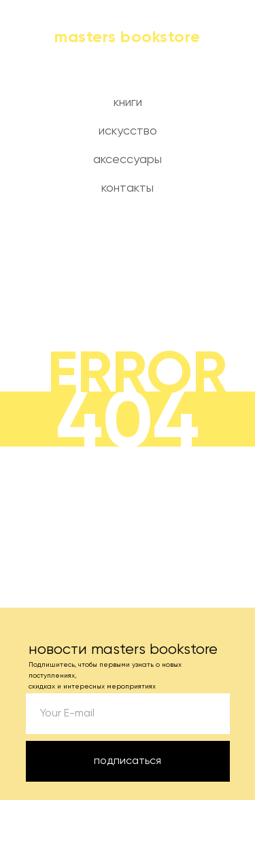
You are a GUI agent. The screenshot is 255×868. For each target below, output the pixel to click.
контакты (128, 188)
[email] (128, 714)
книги (128, 103)
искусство (128, 131)
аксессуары (128, 160)
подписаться (128, 761)
